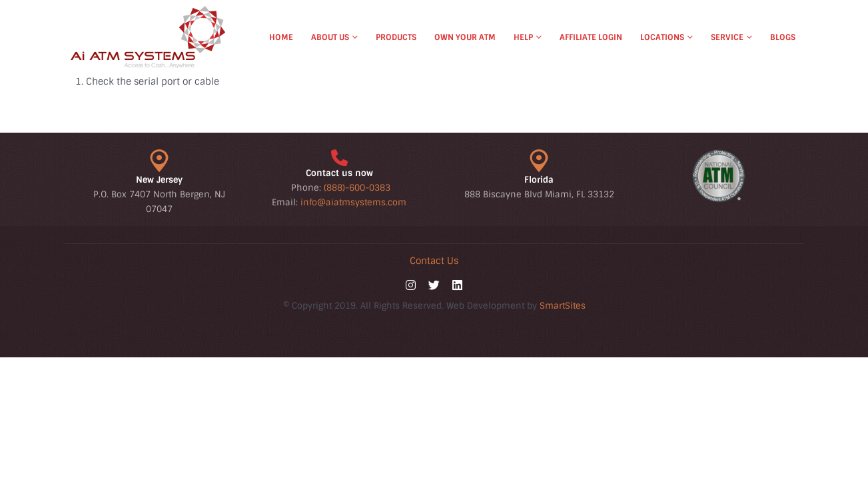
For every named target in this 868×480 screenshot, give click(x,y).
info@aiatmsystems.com (353, 202)
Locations (662, 37)
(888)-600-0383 (357, 188)
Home (281, 37)
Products (396, 37)
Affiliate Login (591, 37)
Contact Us (434, 261)
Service (727, 37)
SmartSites (563, 306)
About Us (330, 37)
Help (523, 37)
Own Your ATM (465, 37)
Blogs (783, 37)
